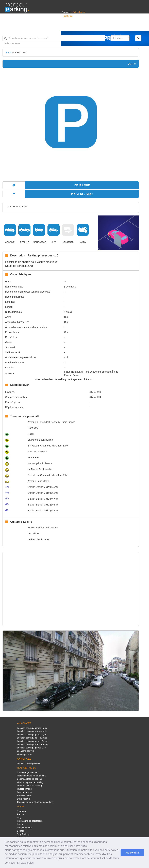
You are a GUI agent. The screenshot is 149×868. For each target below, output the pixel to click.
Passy (31, 434)
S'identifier (102, 27)
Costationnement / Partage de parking (35, 802)
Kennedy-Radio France (40, 463)
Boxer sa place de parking (29, 779)
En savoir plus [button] (25, 863)
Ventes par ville (24, 754)
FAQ (19, 818)
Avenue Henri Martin (39, 481)
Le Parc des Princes (38, 539)
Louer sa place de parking (29, 785)
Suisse (141, 27)
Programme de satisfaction (30, 821)
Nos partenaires (25, 828)
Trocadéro (33, 457)
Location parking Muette (28, 763)
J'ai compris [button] (132, 853)
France (122, 27)
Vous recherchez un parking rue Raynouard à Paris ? (64, 379)
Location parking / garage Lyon (32, 735)
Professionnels (88, 27)
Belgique (131, 27)
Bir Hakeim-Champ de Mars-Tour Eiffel (48, 446)
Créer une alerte (12, 43)
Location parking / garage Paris (32, 728)
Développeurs (24, 799)
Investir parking (24, 789)
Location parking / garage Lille (31, 748)
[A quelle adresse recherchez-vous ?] (54, 38)
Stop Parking (23, 834)
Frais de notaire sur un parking (32, 776)
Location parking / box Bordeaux (32, 744)
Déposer (113, 27)
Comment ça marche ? (28, 772)
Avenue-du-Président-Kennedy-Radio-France (52, 422)
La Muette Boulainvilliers (41, 440)
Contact (21, 824)
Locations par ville (26, 751)
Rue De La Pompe (38, 452)
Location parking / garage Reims (32, 741)
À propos (21, 811)
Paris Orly (33, 428)
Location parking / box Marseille (32, 731)
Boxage (21, 831)
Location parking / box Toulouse (32, 738)
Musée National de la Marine (43, 528)
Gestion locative (25, 792)
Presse (20, 814)
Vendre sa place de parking (30, 782)
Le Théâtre (34, 533)
